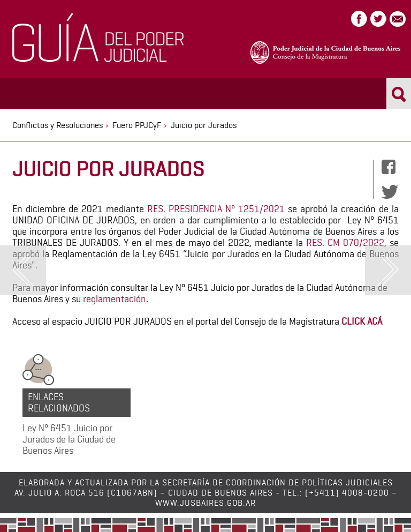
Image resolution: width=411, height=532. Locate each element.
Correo (398, 19)
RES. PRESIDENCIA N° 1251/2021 (216, 209)
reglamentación (115, 299)
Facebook (359, 19)
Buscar (399, 94)
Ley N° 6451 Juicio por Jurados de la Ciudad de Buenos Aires (69, 439)
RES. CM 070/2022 (345, 242)
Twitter (378, 19)
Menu (20, 93)
